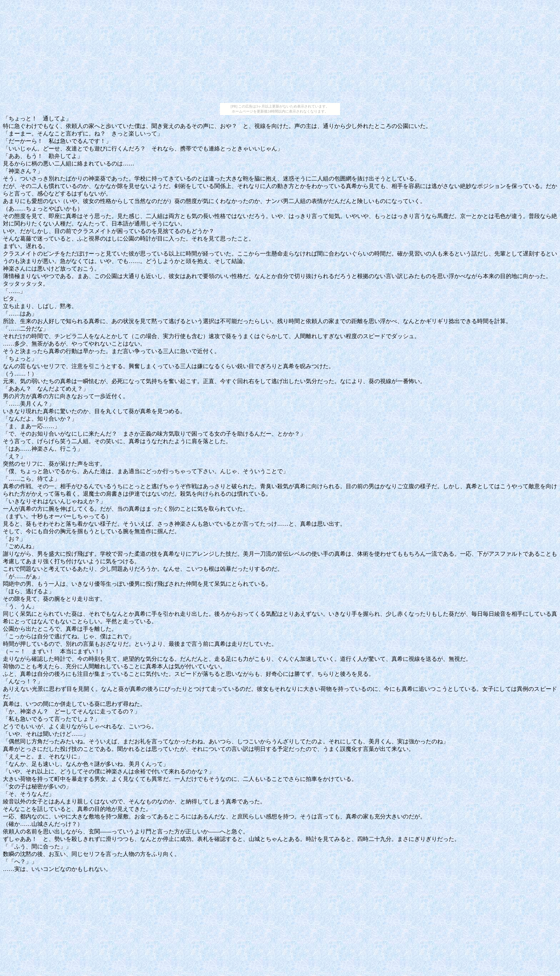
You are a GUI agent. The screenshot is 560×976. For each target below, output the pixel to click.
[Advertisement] (280, 53)
